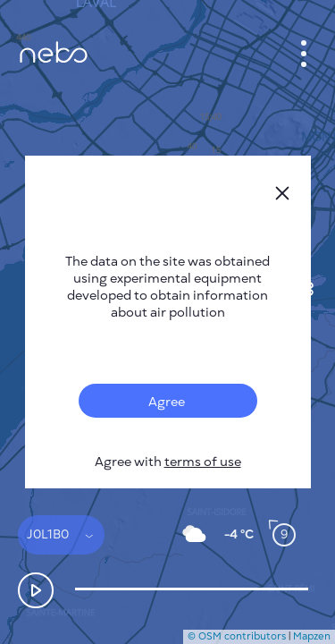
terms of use (203, 462)
